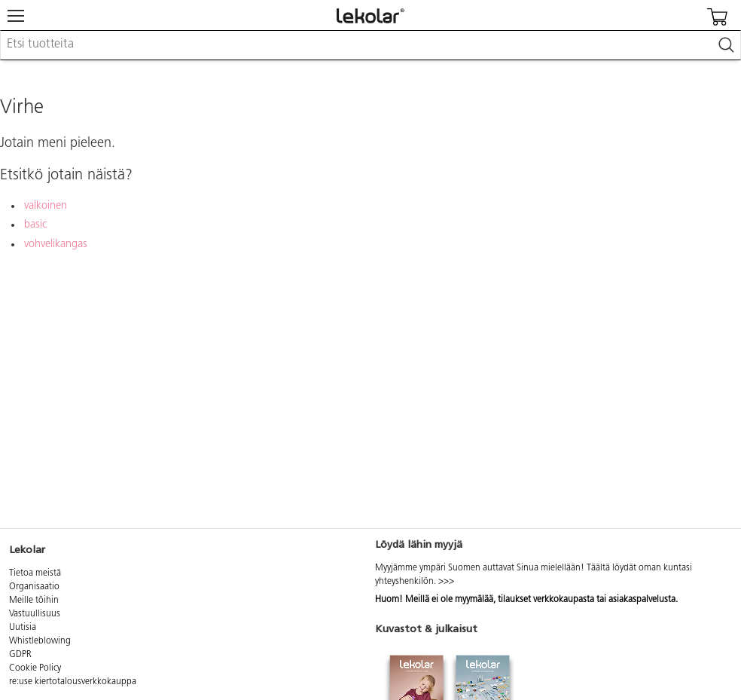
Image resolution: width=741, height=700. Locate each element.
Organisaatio (34, 587)
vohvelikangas (56, 245)
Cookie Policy (35, 668)
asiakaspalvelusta (642, 600)
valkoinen (46, 206)
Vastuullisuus (35, 614)
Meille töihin (34, 601)
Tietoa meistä (35, 573)
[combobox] (370, 45)
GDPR (20, 655)
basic (35, 225)
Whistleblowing (40, 641)
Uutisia (23, 628)
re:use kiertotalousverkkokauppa (73, 682)
